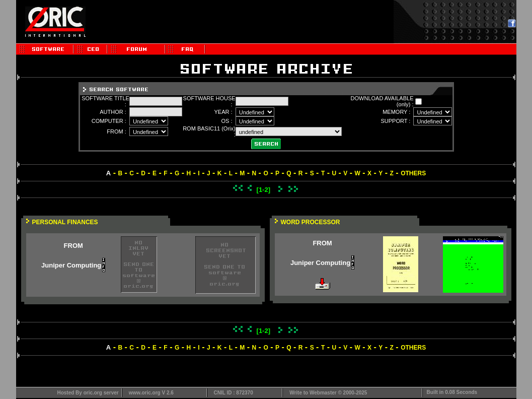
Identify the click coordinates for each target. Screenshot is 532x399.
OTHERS (413, 173)
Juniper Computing (71, 265)
